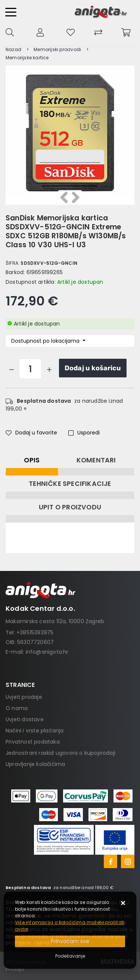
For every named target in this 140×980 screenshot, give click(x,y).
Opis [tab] (32, 460)
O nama (17, 708)
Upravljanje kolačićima (35, 764)
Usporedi (84, 433)
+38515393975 (35, 632)
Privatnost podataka (33, 742)
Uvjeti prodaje (24, 697)
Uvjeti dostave (25, 719)
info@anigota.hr (47, 652)
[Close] (70, 941)
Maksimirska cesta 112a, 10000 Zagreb (55, 621)
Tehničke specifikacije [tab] (70, 484)
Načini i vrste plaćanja (35, 731)
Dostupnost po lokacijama (46, 341)
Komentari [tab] (96, 460)
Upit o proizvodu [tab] (70, 507)
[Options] (70, 956)
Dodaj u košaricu (93, 368)
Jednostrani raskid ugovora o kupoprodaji (60, 753)
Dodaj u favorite (31, 433)
